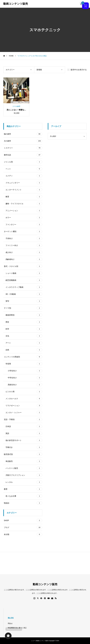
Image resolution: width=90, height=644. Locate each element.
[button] (7, 637)
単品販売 (24, 461)
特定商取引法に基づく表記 (17, 628)
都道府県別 (24, 315)
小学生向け (25, 371)
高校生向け (25, 385)
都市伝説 (23, 155)
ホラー (24, 218)
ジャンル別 (23, 162)
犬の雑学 (23, 141)
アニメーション (24, 211)
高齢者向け (24, 259)
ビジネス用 (24, 392)
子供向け (24, 238)
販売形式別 (23, 454)
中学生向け (25, 378)
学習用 (24, 364)
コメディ (24, 176)
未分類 (23, 534)
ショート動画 (24, 273)
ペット (24, 169)
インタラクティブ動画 (24, 287)
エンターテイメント (24, 190)
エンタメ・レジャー (24, 412)
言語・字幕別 (23, 419)
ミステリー (23, 148)
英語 (24, 433)
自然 (24, 350)
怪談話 (23, 503)
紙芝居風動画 (24, 280)
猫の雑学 (23, 134)
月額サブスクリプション (24, 475)
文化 (24, 336)
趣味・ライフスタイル (24, 204)
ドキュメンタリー (24, 183)
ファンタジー (24, 224)
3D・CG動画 (24, 294)
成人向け (24, 252)
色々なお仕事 (24, 496)
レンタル (24, 482)
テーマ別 (23, 308)
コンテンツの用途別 (23, 357)
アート (24, 343)
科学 (24, 329)
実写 (24, 301)
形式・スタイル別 (23, 266)
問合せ (10, 623)
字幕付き (24, 447)
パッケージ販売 (24, 468)
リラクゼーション (24, 405)
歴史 (24, 322)
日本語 (24, 426)
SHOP (23, 520)
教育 (24, 197)
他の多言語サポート (24, 440)
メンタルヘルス (24, 399)
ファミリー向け (24, 245)
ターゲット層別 (23, 231)
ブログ (23, 527)
